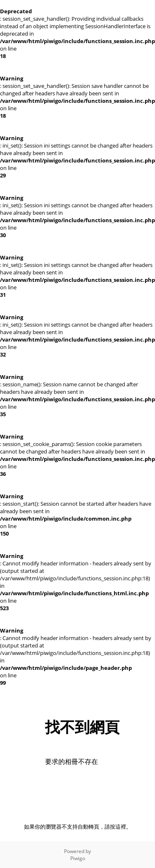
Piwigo (78, 858)
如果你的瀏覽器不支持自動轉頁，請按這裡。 (78, 827)
